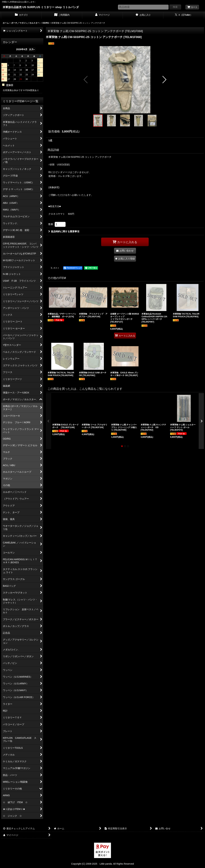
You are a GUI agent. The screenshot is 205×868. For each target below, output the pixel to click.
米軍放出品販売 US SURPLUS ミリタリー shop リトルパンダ (41, 7)
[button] (86, 80)
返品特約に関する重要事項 (64, 231)
